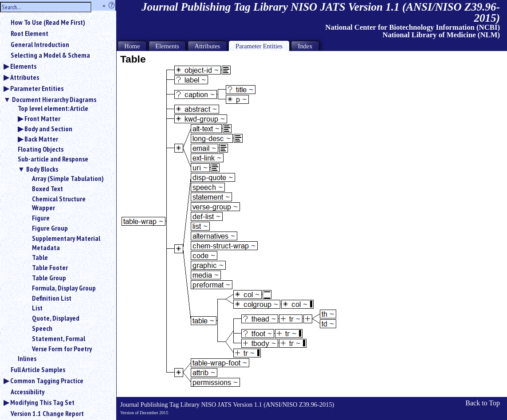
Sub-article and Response (53, 159)
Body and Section (48, 129)
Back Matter (41, 139)
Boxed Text (47, 188)
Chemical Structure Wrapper (59, 203)
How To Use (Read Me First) (48, 22)
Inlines (27, 358)
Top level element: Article (53, 108)
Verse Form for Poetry (62, 349)
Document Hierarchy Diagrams (54, 99)
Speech (42, 328)
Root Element (29, 33)
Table (40, 257)
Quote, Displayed (56, 318)
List (37, 308)
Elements (23, 66)
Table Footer (50, 267)
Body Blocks (42, 169)
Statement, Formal (59, 338)
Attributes (25, 77)
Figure (41, 218)
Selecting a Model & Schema (50, 55)
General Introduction (40, 44)
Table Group (49, 278)
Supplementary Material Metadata (66, 243)
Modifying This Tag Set (42, 402)
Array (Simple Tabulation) (68, 178)
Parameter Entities (37, 88)
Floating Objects (41, 149)
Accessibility (28, 392)
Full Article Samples (38, 369)
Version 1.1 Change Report (47, 413)
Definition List (52, 298)
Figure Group (50, 228)
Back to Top (483, 403)
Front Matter (42, 118)
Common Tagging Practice (47, 381)
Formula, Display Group (64, 288)
